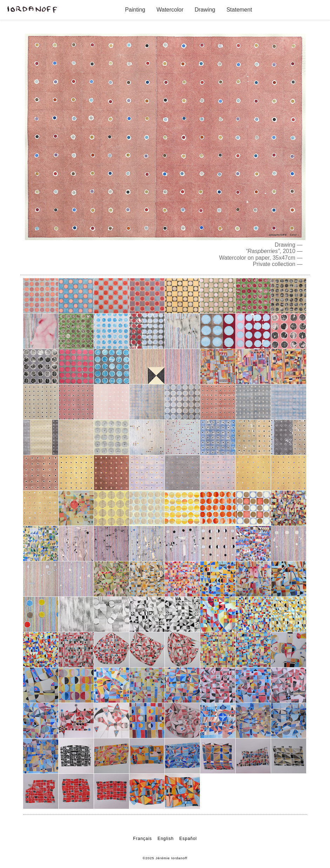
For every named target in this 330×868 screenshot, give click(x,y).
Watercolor (170, 10)
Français (143, 839)
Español (188, 839)
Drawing (205, 10)
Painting (135, 10)
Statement (239, 10)
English (166, 839)
